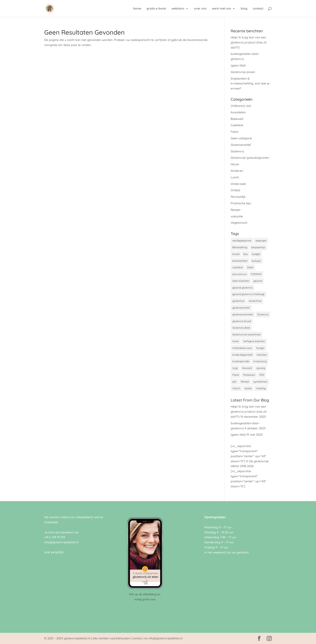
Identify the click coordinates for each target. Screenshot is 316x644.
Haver (235, 164)
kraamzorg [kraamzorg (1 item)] (260, 361)
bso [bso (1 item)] (246, 254)
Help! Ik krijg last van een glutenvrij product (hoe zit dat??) (249, 42)
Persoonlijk (238, 197)
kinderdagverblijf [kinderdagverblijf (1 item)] (242, 355)
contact (258, 9)
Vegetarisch (239, 223)
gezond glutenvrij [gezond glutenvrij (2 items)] (242, 288)
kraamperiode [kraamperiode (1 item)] (241, 361)
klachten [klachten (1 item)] (262, 355)
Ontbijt (235, 190)
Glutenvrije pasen (243, 72)
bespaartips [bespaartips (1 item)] (258, 247)
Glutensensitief (241, 145)
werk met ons (222, 9)
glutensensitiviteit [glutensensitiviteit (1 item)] (243, 314)
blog (244, 9)
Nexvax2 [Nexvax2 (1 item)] (247, 368)
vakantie (237, 216)
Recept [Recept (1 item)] (245, 382)
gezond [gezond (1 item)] (258, 281)
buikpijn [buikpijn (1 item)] (256, 261)
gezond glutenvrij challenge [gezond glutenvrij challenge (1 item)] (248, 294)
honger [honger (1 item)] (260, 348)
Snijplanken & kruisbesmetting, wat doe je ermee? (250, 84)
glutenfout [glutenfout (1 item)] (238, 301)
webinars (178, 9)
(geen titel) (238, 65)
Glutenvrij (237, 151)
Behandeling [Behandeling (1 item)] (240, 247)
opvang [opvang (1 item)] (261, 368)
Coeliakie (237, 125)
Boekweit (237, 119)
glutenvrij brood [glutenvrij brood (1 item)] (242, 321)
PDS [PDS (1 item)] (262, 375)
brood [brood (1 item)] (236, 254)
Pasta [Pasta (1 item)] (236, 375)
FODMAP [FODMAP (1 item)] (256, 274)
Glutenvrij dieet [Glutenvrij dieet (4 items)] (241, 328)
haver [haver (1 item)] (236, 341)
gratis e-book (156, 9)
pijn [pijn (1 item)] (234, 382)
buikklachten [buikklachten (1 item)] (240, 261)
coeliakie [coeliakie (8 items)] (238, 267)
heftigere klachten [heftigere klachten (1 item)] (254, 341)
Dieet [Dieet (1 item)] (250, 267)
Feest (234, 132)
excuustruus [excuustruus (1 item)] (240, 274)
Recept (236, 210)
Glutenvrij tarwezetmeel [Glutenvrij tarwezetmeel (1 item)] (246, 334)
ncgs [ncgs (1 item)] (235, 368)
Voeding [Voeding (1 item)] (261, 388)
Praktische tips (241, 203)
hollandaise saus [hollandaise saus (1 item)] (242, 348)
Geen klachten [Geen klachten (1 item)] (241, 281)
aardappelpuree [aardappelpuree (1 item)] (242, 241)
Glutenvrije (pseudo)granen (250, 158)
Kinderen (237, 171)
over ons (200, 9)
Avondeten (238, 112)
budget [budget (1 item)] (256, 254)
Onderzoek (238, 184)
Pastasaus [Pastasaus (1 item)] (249, 375)
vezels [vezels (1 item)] (248, 388)
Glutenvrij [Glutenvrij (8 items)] (263, 314)
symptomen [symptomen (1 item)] (260, 382)
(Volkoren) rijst (241, 106)
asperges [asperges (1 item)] (261, 241)
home (137, 9)
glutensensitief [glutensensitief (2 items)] (241, 308)
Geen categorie (241, 138)
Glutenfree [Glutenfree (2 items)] (255, 301)
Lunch (235, 177)
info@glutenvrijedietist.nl (61, 542)
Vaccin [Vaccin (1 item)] (236, 388)
